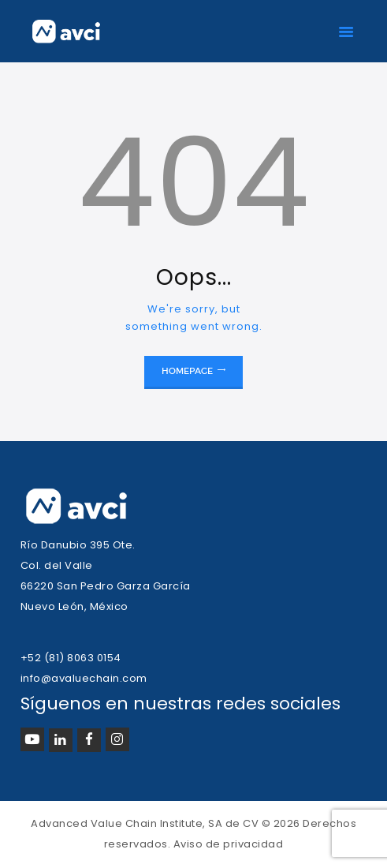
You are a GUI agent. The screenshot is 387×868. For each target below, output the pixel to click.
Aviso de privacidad (229, 844)
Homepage (187, 371)
